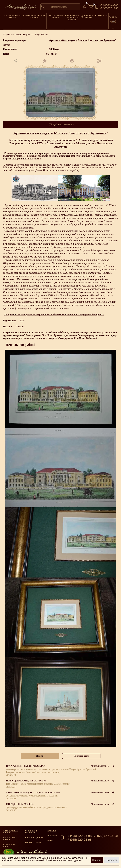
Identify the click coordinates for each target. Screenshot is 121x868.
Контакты (94, 15)
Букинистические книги (31, 16)
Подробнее (111, 860)
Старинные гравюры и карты (66, 16)
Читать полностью (103, 770)
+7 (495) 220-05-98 (109, 5)
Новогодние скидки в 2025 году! (26, 785)
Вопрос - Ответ (33, 843)
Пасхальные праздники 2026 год (26, 770)
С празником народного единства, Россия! (33, 796)
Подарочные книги (50, 16)
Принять (97, 860)
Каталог (52, 831)
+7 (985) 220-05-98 (79, 840)
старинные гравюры (31, 832)
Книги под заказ (34, 838)
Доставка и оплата (80, 16)
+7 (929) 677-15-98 (109, 8)
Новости (52, 836)
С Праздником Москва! (20, 808)
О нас (50, 841)
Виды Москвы (42, 39)
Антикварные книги (12, 16)
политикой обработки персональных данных (58, 860)
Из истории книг (9, 845)
